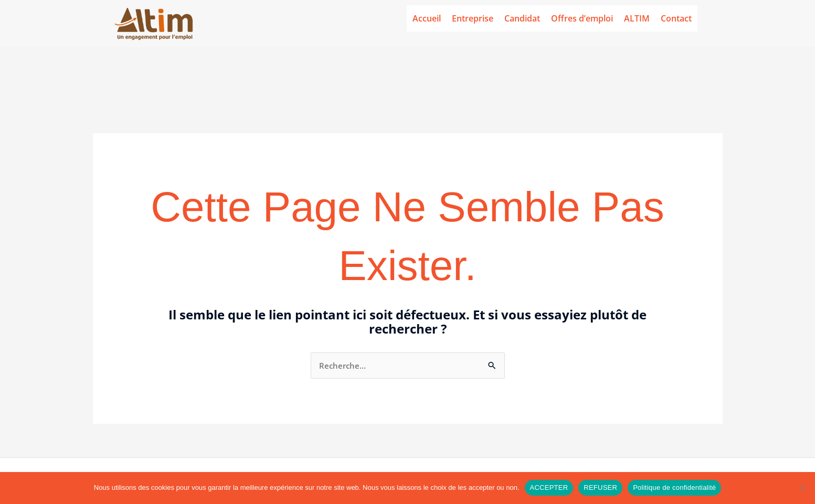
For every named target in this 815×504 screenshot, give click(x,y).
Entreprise (473, 18)
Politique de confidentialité (674, 487)
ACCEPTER (549, 487)
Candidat (522, 18)
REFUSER (600, 487)
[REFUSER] (802, 488)
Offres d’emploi (582, 18)
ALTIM (637, 18)
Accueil (427, 18)
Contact (676, 18)
